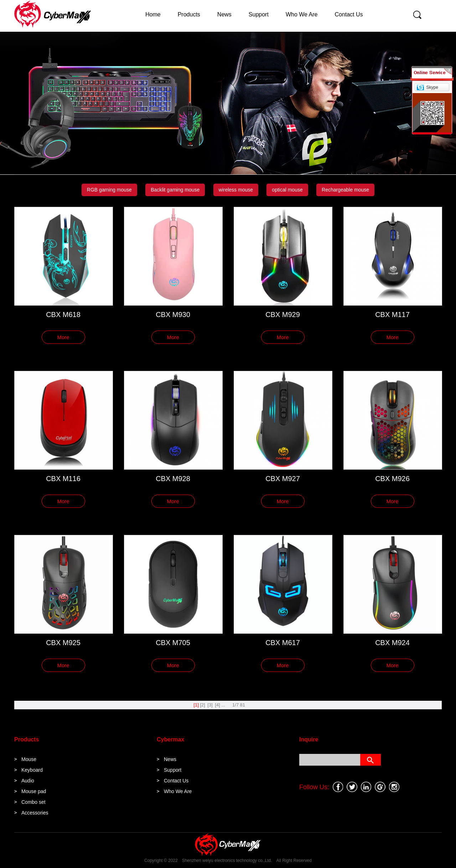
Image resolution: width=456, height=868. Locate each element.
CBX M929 (283, 315)
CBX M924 (392, 643)
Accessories (35, 813)
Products (189, 14)
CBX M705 (173, 643)
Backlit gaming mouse (175, 190)
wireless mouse (236, 190)
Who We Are (302, 14)
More (63, 337)
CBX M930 (173, 315)
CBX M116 (63, 479)
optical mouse (287, 190)
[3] (210, 705)
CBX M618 (63, 315)
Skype (432, 87)
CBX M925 (63, 643)
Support (259, 14)
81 (243, 705)
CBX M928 (173, 479)
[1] (196, 705)
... (223, 705)
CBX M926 (392, 479)
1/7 (235, 705)
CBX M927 (283, 479)
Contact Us (349, 14)
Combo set (33, 802)
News (224, 14)
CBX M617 (283, 643)
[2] (202, 705)
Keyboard (32, 770)
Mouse (29, 759)
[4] (217, 705)
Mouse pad (34, 791)
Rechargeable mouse (345, 190)
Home (153, 14)
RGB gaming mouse (109, 190)
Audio (28, 781)
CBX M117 (392, 315)
